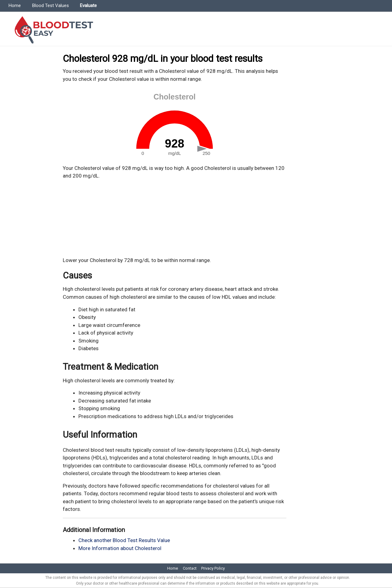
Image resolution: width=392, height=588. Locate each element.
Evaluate (88, 6)
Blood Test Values (51, 6)
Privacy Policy (213, 568)
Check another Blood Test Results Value (124, 540)
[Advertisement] (175, 218)
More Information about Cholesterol (120, 548)
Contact (190, 568)
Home (15, 6)
